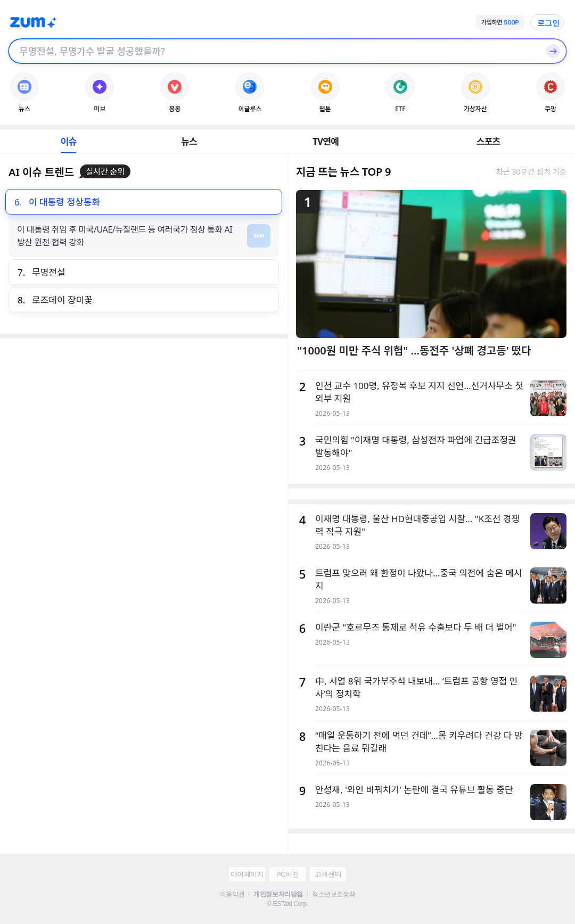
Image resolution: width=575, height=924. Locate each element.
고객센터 (328, 874)
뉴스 (189, 141)
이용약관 (232, 894)
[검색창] (274, 51)
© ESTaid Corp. (287, 904)
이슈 (69, 141)
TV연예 (326, 141)
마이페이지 (247, 874)
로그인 (548, 23)
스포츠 (488, 141)
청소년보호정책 (334, 894)
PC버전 (287, 874)
